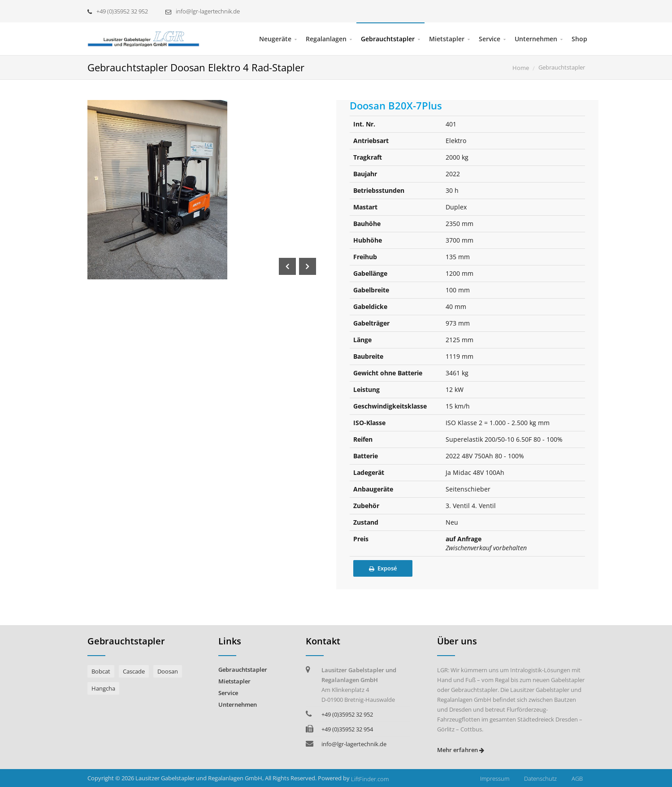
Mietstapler (447, 39)
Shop (579, 39)
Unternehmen (536, 39)
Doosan (168, 671)
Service (490, 39)
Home (521, 68)
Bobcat (101, 671)
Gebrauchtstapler (388, 39)
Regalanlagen (326, 39)
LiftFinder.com (370, 779)
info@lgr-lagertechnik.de (203, 11)
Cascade (134, 671)
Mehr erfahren (461, 750)
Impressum (495, 778)
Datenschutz (540, 778)
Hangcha (103, 688)
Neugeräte (275, 39)
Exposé (383, 568)
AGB (577, 778)
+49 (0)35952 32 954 (347, 729)
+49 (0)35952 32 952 (118, 11)
